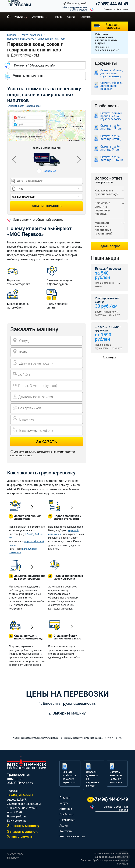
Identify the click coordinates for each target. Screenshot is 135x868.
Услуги (18, 17)
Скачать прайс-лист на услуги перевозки (69, 777)
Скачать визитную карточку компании (116, 777)
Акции (71, 17)
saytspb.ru (123, 864)
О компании (67, 820)
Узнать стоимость (20, 836)
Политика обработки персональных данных (104, 860)
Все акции (109, 357)
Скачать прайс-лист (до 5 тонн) (111, 148)
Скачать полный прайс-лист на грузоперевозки (111, 116)
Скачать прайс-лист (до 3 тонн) (111, 138)
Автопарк (38, 17)
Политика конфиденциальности (111, 857)
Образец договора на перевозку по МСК (92, 779)
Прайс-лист (67, 814)
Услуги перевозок (32, 35)
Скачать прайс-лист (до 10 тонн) (112, 159)
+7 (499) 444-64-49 (112, 4)
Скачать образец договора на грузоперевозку (111, 73)
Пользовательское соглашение (111, 853)
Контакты (86, 17)
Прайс (58, 17)
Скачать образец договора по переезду (111, 86)
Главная (9, 17)
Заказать (47, 442)
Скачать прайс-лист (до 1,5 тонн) (112, 127)
